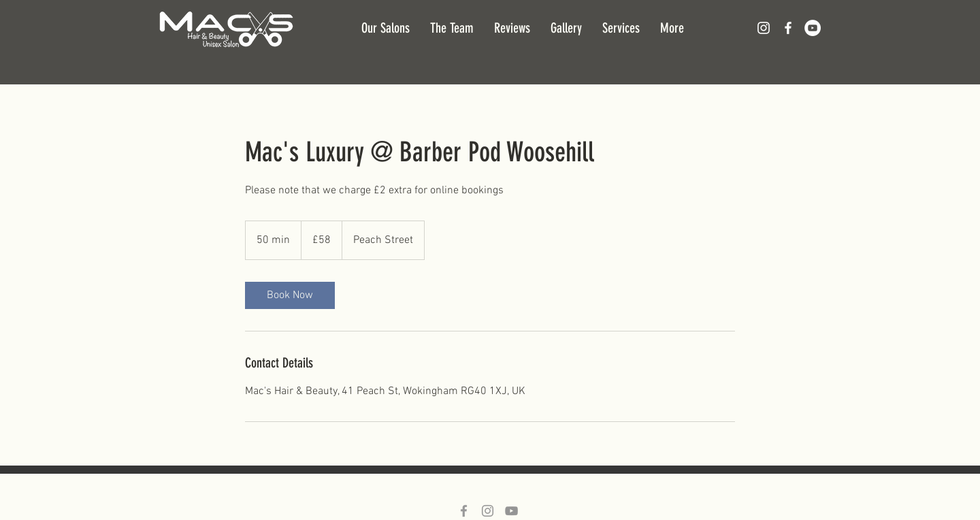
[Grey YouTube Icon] (511, 511)
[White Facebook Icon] (788, 28)
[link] (290, 295)
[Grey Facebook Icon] (464, 511)
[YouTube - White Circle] (813, 28)
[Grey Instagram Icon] (488, 511)
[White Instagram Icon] (764, 28)
